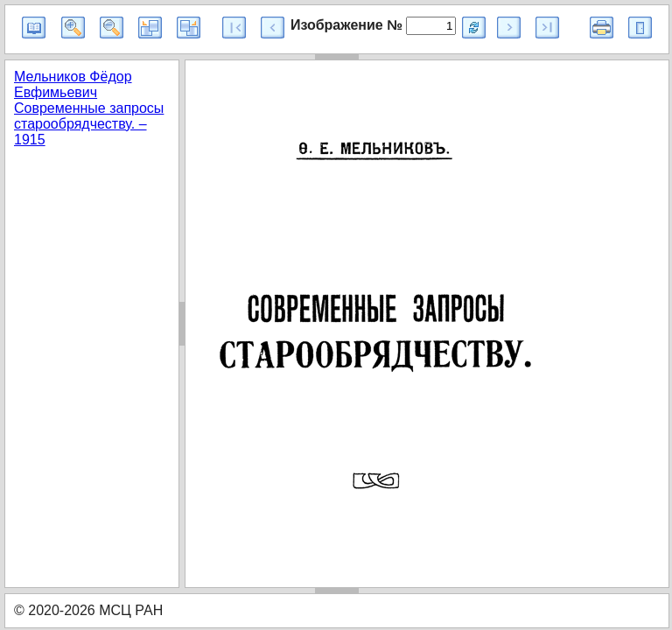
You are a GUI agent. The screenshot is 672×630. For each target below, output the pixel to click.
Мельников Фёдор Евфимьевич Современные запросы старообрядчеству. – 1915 (89, 108)
